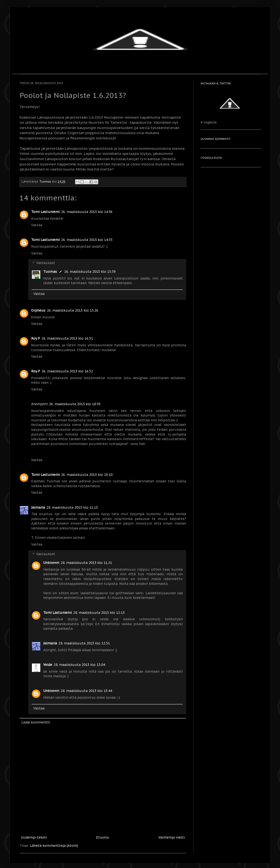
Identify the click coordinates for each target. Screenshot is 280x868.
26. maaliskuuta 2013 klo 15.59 (90, 272)
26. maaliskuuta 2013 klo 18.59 (75, 404)
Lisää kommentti (36, 722)
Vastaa (37, 225)
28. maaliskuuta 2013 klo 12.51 (84, 643)
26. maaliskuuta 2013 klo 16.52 (67, 371)
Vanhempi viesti (172, 837)
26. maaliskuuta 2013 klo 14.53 (87, 240)
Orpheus (38, 310)
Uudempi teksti (34, 837)
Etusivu (103, 837)
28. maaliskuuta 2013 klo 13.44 (86, 691)
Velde (48, 665)
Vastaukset (46, 263)
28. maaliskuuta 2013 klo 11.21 (86, 563)
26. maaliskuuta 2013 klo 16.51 (67, 338)
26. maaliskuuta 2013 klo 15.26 (73, 310)
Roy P (36, 338)
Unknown (51, 563)
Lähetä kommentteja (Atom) (54, 846)
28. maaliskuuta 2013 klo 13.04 (79, 665)
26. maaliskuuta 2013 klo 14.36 (87, 212)
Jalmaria (38, 507)
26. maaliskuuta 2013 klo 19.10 (87, 475)
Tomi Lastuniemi (45, 212)
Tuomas (50, 272)
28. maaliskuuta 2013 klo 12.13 (99, 613)
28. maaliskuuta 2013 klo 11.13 (72, 507)
